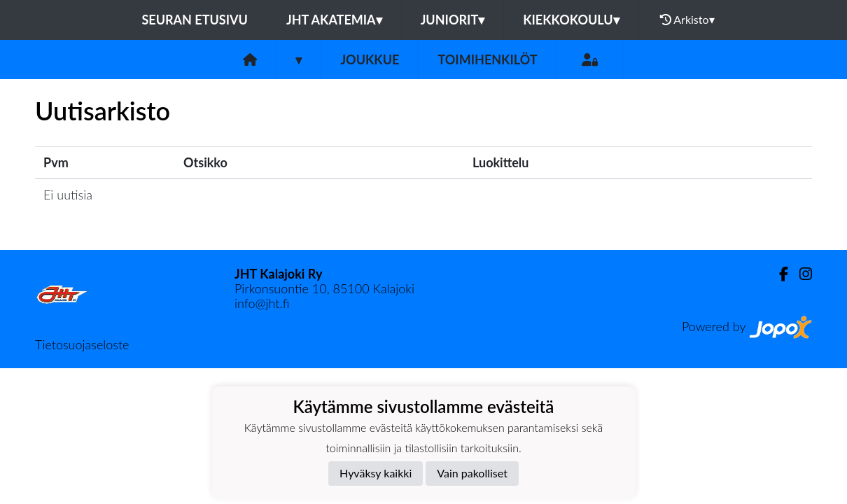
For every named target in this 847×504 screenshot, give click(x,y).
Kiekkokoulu (571, 20)
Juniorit (453, 20)
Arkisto (687, 20)
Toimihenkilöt (487, 59)
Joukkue (370, 59)
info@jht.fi (262, 303)
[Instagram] (800, 274)
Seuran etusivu (195, 20)
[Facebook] (778, 274)
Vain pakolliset (472, 473)
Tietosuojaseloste (82, 344)
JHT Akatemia (334, 20)
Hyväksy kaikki (376, 473)
